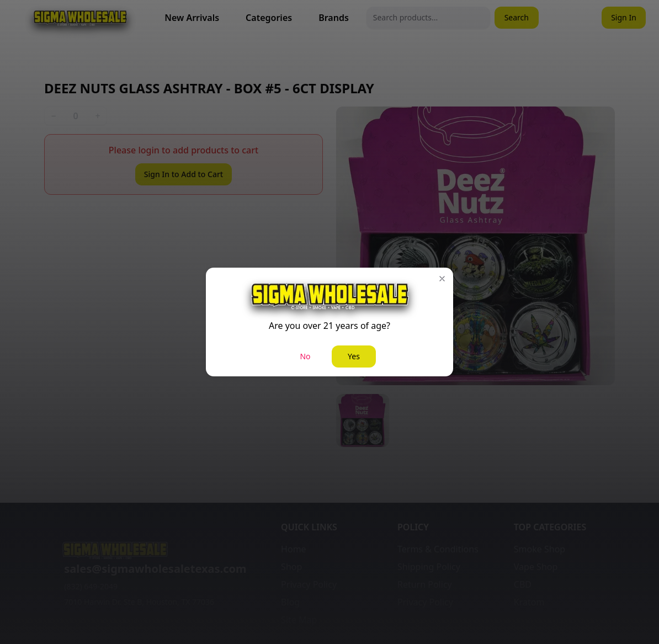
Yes (354, 356)
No (305, 356)
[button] (442, 279)
